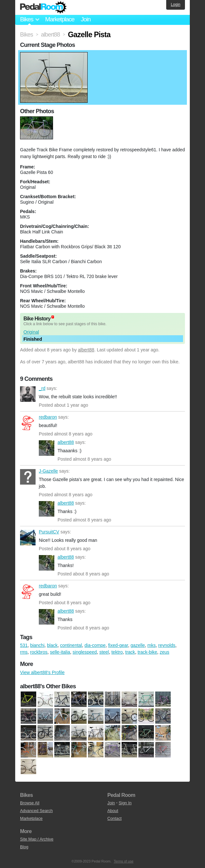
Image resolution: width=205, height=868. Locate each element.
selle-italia (60, 652)
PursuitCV (28, 538)
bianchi (37, 645)
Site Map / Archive (37, 839)
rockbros (39, 652)
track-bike (147, 652)
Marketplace (59, 19)
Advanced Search (36, 811)
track (130, 652)
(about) (53, 317)
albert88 (86, 350)
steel (104, 652)
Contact (114, 818)
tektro (117, 652)
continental (71, 645)
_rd (28, 394)
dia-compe (95, 645)
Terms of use (124, 861)
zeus (165, 652)
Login (175, 5)
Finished (33, 339)
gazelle (138, 645)
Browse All (30, 803)
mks (152, 645)
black (52, 645)
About (113, 811)
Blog (24, 847)
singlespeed (85, 652)
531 (24, 645)
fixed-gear (118, 645)
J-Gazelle (28, 477)
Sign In (125, 803)
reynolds (167, 645)
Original (31, 332)
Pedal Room (43, 7)
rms (24, 652)
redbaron (28, 423)
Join (86, 19)
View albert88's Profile (42, 672)
